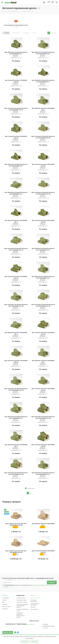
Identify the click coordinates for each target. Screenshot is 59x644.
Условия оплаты (21, 598)
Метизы (33, 607)
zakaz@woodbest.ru (29, 624)
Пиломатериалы (35, 598)
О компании (6, 598)
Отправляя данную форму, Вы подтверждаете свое (29, 586)
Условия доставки (21, 600)
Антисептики (34, 609)
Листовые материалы (34, 601)
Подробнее (34, 641)
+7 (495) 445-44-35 (10, 624)
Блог (4, 602)
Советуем (7, 514)
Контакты (5, 609)
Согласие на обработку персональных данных (21, 615)
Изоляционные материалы (35, 604)
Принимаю (25, 641)
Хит (5, 510)
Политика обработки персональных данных (22, 606)
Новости (5, 600)
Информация (21, 595)
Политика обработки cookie (22, 610)
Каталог (33, 595)
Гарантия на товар (22, 602)
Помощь (5, 604)
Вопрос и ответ (7, 606)
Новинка (6, 512)
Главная (5, 595)
